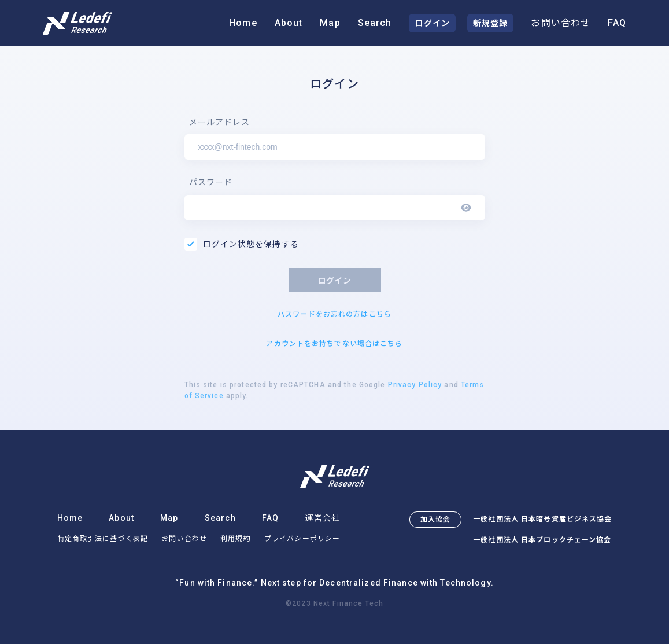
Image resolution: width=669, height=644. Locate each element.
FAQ (617, 23)
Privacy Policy (415, 385)
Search (375, 23)
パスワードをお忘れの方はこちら (334, 314)
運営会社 (323, 518)
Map (330, 23)
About (289, 23)
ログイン (432, 23)
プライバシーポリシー (302, 539)
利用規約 (235, 539)
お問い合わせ (561, 23)
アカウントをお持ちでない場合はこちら (334, 344)
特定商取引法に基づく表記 (103, 539)
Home (243, 23)
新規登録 (490, 23)
